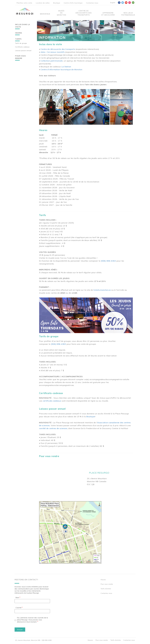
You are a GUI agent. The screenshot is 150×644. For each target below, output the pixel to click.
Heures (19, 33)
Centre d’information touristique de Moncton (61, 70)
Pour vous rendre (20, 57)
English (113, 3)
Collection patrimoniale (52, 61)
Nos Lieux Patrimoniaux (128, 14)
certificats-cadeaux (52, 401)
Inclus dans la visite (23, 26)
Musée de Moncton (61, 13)
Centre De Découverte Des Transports (84, 13)
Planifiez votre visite (24, 3)
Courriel (18, 608)
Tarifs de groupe (21, 43)
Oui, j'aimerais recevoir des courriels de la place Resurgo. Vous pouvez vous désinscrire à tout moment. (32, 620)
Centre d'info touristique (73, 3)
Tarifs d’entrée (106, 589)
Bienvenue (45, 14)
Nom (17, 598)
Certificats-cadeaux (22, 47)
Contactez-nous (92, 3)
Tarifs (18, 39)
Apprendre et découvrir (108, 14)
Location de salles (43, 3)
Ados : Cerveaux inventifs (53, 52)
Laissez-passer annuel (23, 51)
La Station (66, 67)
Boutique (57, 3)
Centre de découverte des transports (58, 49)
